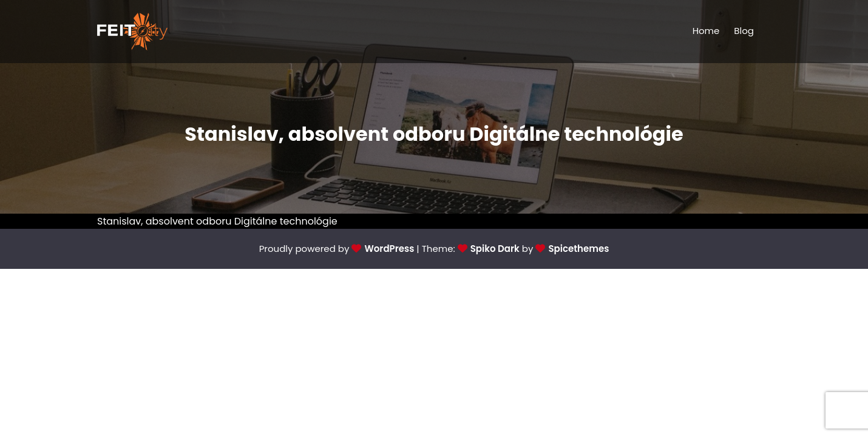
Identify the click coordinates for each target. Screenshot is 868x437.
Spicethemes (578, 249)
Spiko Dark (495, 249)
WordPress (389, 249)
